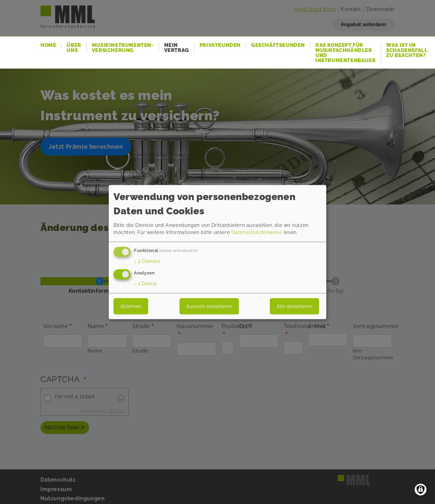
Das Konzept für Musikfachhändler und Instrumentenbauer (345, 53)
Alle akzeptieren (294, 306)
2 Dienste (147, 261)
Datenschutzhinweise (257, 232)
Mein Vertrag (177, 48)
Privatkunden (220, 45)
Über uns (74, 48)
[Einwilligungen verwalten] (421, 490)
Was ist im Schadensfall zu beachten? (407, 50)
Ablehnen (131, 306)
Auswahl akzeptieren (209, 306)
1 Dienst (145, 283)
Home (48, 45)
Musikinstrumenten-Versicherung (123, 48)
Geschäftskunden (278, 45)
